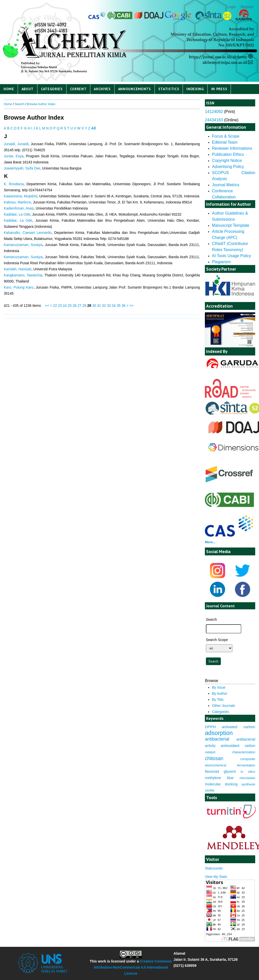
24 (65, 306)
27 (79, 306)
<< (47, 306)
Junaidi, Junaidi (16, 144)
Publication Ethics (228, 154)
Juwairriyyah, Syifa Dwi (22, 168)
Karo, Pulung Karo (19, 287)
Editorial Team (225, 142)
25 (70, 306)
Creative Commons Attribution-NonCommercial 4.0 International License (133, 967)
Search (20, 104)
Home (9, 89)
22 (55, 306)
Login (231, 7)
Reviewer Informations (232, 148)
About (28, 89)
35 (118, 306)
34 (114, 306)
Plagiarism (221, 262)
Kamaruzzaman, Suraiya (23, 245)
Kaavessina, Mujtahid (20, 196)
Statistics (169, 89)
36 (123, 306)
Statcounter (214, 868)
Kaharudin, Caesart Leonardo (28, 233)
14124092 (214, 112)
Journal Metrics (226, 185)
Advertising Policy (228, 167)
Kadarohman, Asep (19, 208)
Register (247, 7)
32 (104, 306)
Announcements (135, 89)
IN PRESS (219, 89)
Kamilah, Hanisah (18, 269)
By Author (220, 693)
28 (84, 306)
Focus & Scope (226, 136)
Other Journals (223, 706)
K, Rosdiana (14, 184)
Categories (52, 89)
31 (99, 306)
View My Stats (216, 877)
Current (78, 89)
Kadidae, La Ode (17, 214)
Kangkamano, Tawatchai (23, 275)
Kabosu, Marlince (17, 202)
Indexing (195, 89)
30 (94, 306)
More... (210, 542)
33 (109, 306)
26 (74, 306)
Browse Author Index (41, 104)
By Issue (219, 687)
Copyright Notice (227, 161)
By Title (218, 700)
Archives (102, 89)
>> (132, 306)
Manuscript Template (231, 225)
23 (60, 306)
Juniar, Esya (14, 156)
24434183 (214, 120)
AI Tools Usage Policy (231, 256)
